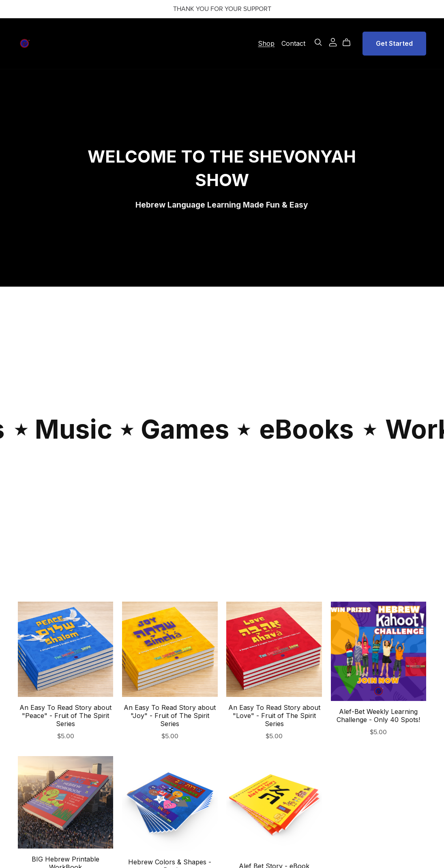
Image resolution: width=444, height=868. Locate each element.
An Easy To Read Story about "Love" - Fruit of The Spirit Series (274, 716)
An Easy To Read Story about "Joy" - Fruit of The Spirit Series (170, 716)
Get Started (394, 43)
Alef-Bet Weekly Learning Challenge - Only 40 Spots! (378, 716)
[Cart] (350, 43)
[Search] (318, 42)
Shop (266, 43)
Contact (293, 43)
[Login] (333, 41)
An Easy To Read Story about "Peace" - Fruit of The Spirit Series (65, 716)
